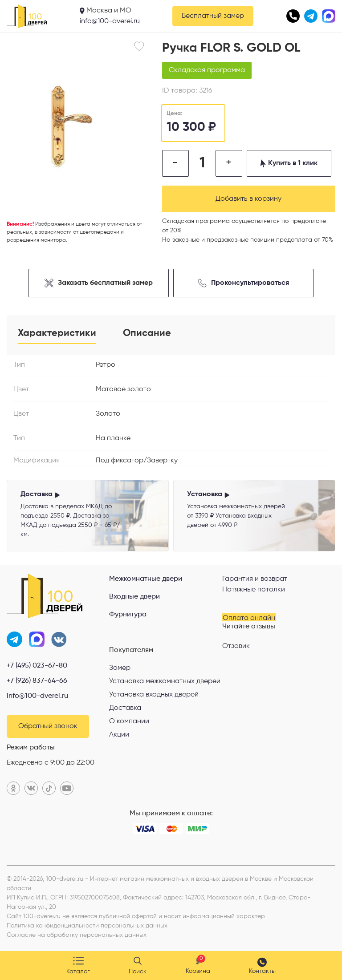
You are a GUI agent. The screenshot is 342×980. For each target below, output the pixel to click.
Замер (120, 668)
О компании (129, 721)
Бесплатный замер (213, 16)
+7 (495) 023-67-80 (37, 666)
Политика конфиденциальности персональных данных (87, 926)
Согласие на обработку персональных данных (77, 935)
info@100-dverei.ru (110, 21)
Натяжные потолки (254, 590)
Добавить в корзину (248, 199)
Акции (119, 735)
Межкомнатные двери (146, 579)
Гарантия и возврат (255, 579)
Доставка (125, 708)
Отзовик (236, 646)
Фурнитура (128, 615)
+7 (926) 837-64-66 (37, 681)
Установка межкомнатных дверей (165, 681)
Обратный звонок (48, 726)
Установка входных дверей (154, 695)
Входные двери (134, 597)
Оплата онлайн (249, 618)
